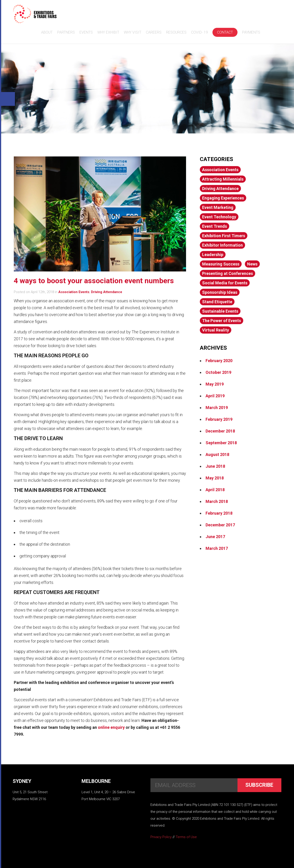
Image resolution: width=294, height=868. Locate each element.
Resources (176, 32)
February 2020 (219, 361)
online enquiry (111, 727)
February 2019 (219, 419)
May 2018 (215, 478)
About (46, 32)
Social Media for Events (225, 283)
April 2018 (215, 490)
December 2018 (220, 431)
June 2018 (215, 466)
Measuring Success (221, 264)
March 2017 (217, 548)
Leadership (213, 255)
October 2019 (218, 372)
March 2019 (217, 408)
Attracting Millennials (223, 179)
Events (85, 32)
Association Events (74, 292)
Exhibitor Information (222, 245)
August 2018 (217, 454)
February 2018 (219, 513)
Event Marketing (218, 207)
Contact (224, 32)
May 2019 (215, 384)
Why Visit (132, 32)
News (252, 264)
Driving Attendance (107, 292)
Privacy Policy (161, 837)
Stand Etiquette (217, 302)
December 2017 (220, 525)
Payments (250, 32)
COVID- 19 (199, 32)
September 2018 (221, 443)
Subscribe (259, 785)
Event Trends (215, 226)
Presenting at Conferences (228, 273)
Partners (65, 32)
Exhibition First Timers (224, 236)
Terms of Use (186, 837)
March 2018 (217, 501)
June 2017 (215, 537)
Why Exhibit (108, 32)
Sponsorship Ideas (220, 292)
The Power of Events (222, 321)
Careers (153, 32)
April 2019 (215, 396)
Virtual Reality (216, 330)
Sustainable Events (220, 311)
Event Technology (219, 217)
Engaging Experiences (223, 198)
